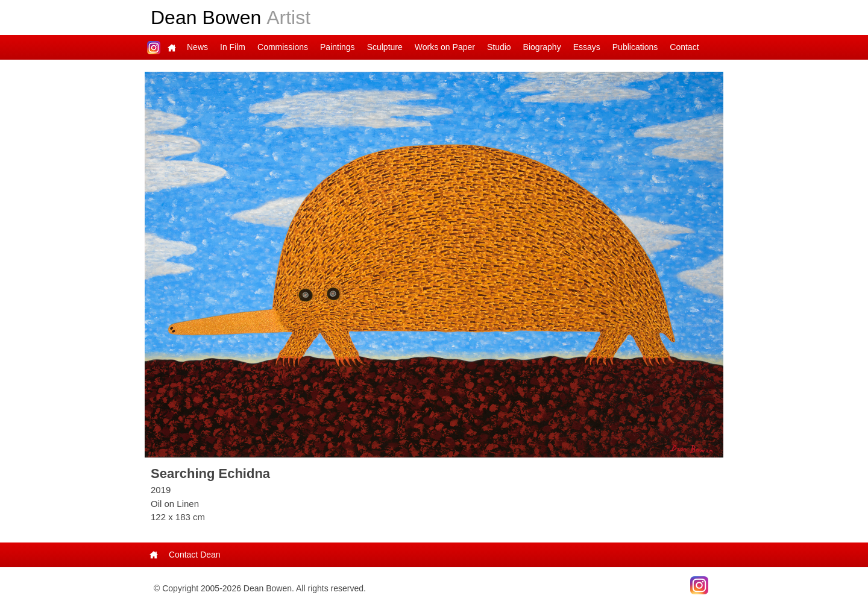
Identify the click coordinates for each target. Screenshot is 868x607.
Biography (542, 47)
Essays (587, 47)
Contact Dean (195, 555)
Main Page (172, 47)
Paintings (338, 47)
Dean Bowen (231, 17)
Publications (635, 47)
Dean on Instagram (154, 47)
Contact (684, 47)
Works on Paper (445, 47)
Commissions (283, 47)
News (197, 47)
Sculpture (385, 47)
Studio (499, 47)
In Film (233, 47)
